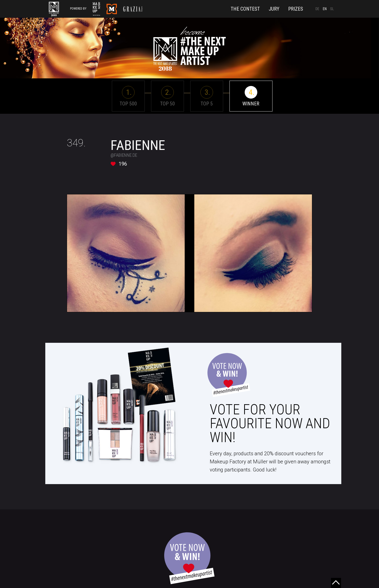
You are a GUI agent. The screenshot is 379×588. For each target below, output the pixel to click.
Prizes (296, 9)
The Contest (245, 9)
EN (325, 9)
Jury (274, 9)
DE (317, 9)
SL (332, 9)
